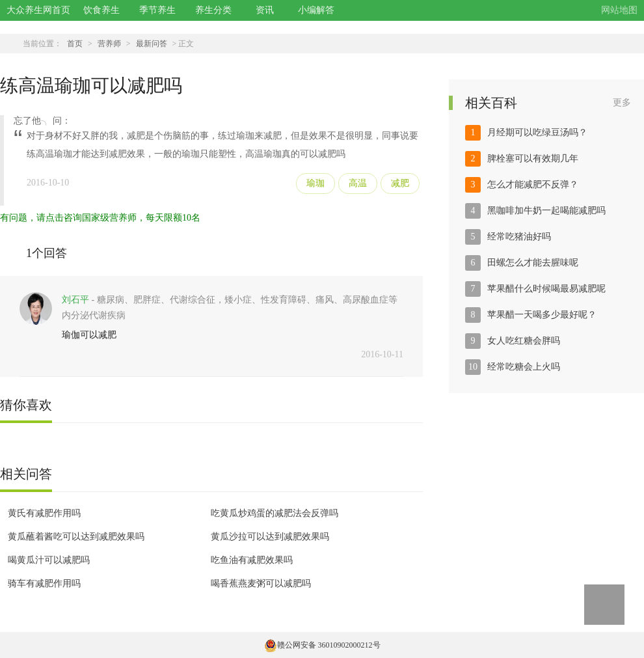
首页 (75, 44)
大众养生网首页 (38, 10)
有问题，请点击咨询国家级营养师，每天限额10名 (100, 218)
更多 (622, 103)
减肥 (400, 183)
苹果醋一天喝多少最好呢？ (542, 315)
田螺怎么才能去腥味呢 (533, 263)
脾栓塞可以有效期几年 (533, 158)
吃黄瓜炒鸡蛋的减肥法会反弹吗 (275, 513)
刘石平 (75, 300)
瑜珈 (315, 183)
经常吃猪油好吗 (519, 237)
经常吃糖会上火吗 (524, 367)
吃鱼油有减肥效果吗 (252, 560)
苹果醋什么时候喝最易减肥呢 (546, 289)
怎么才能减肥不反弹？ (533, 185)
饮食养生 (101, 10)
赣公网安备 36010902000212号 (322, 645)
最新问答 (152, 44)
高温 (358, 183)
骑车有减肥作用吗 (44, 583)
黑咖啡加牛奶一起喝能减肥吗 (546, 211)
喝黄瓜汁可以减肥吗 (49, 560)
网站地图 (619, 10)
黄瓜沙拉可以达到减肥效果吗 (270, 537)
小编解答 (316, 10)
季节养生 (157, 10)
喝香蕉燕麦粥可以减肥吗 (261, 583)
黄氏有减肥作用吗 (44, 513)
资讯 (265, 10)
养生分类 (213, 10)
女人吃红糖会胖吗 (524, 341)
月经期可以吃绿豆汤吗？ (537, 132)
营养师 (109, 44)
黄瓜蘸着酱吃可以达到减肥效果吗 (76, 537)
